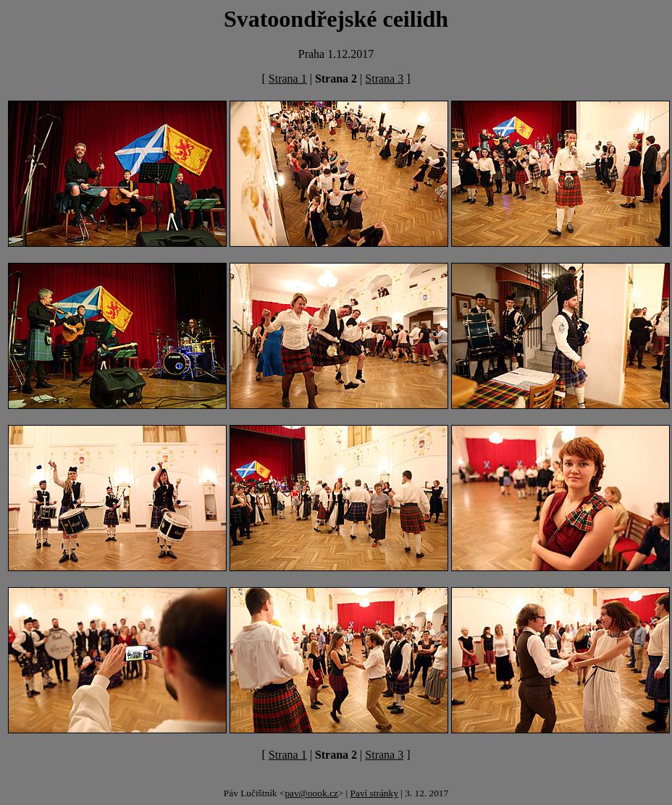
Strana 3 (384, 79)
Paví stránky (374, 793)
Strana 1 (288, 79)
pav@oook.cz (311, 793)
